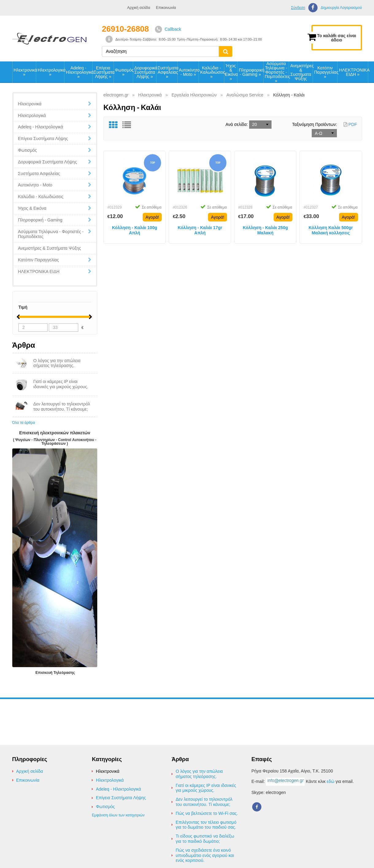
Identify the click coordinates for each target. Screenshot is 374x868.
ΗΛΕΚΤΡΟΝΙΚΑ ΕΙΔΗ (353, 72)
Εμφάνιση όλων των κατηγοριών (118, 815)
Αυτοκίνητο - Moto (189, 72)
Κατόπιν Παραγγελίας (326, 72)
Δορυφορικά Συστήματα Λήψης (145, 72)
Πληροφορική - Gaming (251, 72)
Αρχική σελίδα (139, 8)
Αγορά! (152, 217)
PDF (350, 124)
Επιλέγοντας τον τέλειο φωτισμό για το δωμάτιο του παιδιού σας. (206, 825)
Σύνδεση (298, 8)
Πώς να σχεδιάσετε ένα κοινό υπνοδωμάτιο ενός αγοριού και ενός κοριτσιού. (205, 855)
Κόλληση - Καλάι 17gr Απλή (200, 230)
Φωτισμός (124, 72)
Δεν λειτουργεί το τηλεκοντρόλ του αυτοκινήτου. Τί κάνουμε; (204, 802)
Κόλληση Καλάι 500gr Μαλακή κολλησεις (331, 230)
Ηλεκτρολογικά (51, 72)
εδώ (331, 781)
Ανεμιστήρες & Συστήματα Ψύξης (301, 72)
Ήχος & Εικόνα (231, 72)
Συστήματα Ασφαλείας (168, 72)
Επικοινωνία (166, 8)
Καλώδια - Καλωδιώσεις (212, 72)
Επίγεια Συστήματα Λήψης (104, 72)
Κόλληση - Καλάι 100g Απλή (135, 230)
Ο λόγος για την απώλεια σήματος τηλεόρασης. (199, 774)
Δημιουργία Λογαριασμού (341, 8)
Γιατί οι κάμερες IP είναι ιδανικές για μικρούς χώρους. (206, 788)
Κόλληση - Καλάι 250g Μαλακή (265, 230)
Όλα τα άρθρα (24, 423)
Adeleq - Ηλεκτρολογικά (79, 72)
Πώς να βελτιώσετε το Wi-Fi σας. (207, 813)
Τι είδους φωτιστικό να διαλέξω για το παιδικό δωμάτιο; (205, 839)
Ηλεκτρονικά (25, 72)
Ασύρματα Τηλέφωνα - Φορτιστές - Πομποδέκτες (277, 72)
